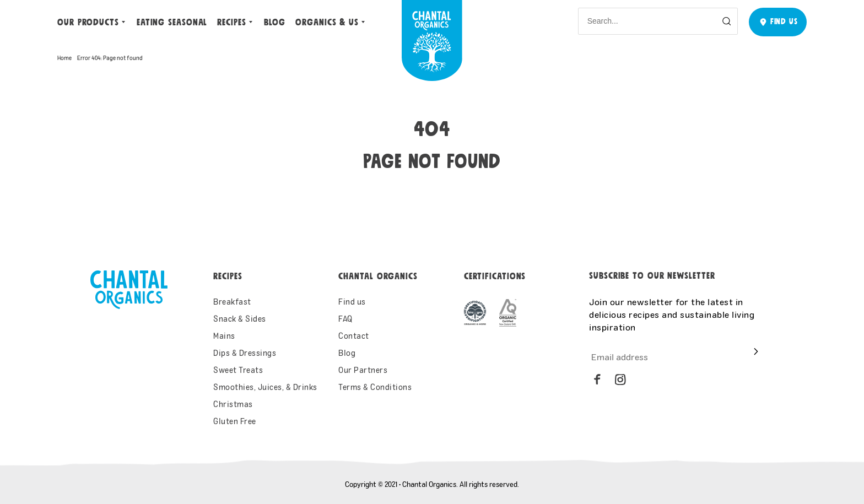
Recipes (231, 22)
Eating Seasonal (172, 22)
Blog (275, 22)
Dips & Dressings (245, 353)
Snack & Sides (240, 319)
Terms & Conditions (375, 387)
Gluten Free (235, 421)
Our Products (88, 22)
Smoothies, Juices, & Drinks (265, 387)
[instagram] (620, 380)
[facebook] (597, 380)
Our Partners (363, 370)
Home (64, 58)
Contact (354, 336)
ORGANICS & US (327, 22)
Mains (224, 336)
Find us (352, 302)
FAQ (345, 319)
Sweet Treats (238, 370)
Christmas (233, 404)
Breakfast (232, 302)
